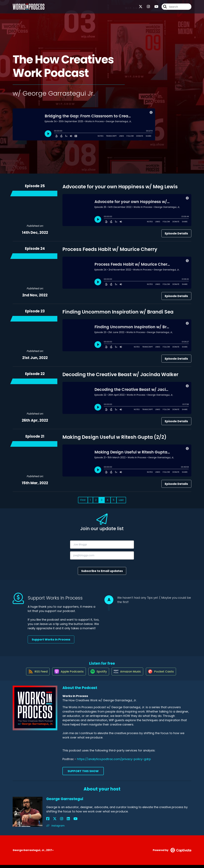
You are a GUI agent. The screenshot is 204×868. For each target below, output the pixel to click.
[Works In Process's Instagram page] (146, 8)
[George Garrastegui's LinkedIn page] (59, 822)
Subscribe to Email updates (102, 571)
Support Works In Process (51, 639)
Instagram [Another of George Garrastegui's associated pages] (55, 829)
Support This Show (83, 774)
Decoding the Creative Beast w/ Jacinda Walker (120, 375)
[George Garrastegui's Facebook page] (48, 822)
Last (121, 500)
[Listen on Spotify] (98, 674)
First (83, 500)
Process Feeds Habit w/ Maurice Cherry (110, 249)
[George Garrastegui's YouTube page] (63, 822)
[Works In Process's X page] (141, 8)
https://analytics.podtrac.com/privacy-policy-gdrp (114, 762)
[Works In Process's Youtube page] (154, 8)
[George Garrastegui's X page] (52, 822)
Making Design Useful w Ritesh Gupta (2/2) (114, 437)
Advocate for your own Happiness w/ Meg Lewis (120, 187)
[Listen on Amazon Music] (129, 674)
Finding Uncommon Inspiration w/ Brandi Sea (118, 312)
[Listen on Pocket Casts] (164, 674)
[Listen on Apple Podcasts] (67, 674)
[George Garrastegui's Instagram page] (56, 822)
